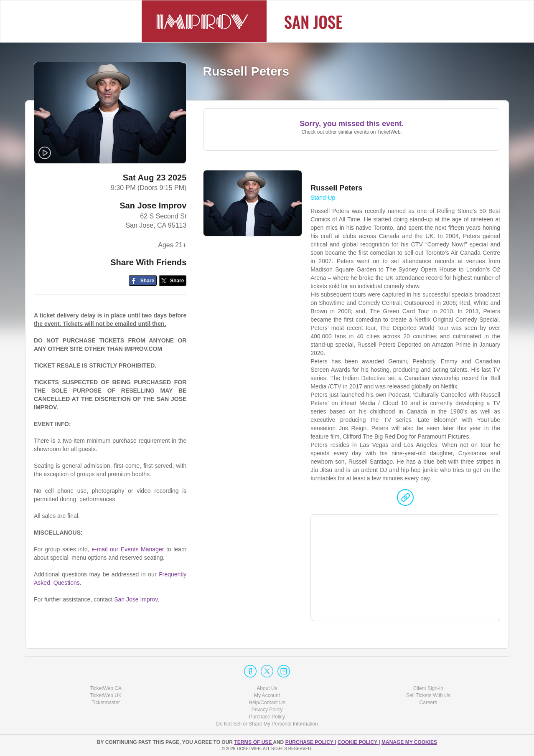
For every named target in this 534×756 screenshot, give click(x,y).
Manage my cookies (409, 742)
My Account (267, 695)
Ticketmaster (106, 703)
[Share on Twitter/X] (173, 280)
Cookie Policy (358, 742)
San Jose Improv (153, 205)
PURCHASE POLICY (310, 742)
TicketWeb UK (106, 695)
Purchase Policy (267, 717)
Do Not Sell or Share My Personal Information (267, 724)
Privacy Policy (267, 710)
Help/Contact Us (267, 703)
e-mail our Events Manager (128, 549)
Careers (428, 703)
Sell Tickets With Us (428, 695)
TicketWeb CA (106, 688)
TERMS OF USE (253, 742)
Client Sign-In (428, 688)
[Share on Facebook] (143, 280)
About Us (267, 688)
